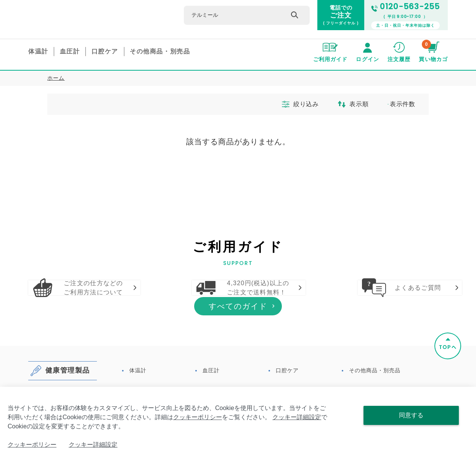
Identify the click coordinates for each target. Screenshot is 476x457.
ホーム (56, 78)
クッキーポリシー (198, 417)
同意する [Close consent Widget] (411, 415)
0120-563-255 (405, 7)
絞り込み (295, 104)
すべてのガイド (238, 350)
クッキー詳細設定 (297, 417)
